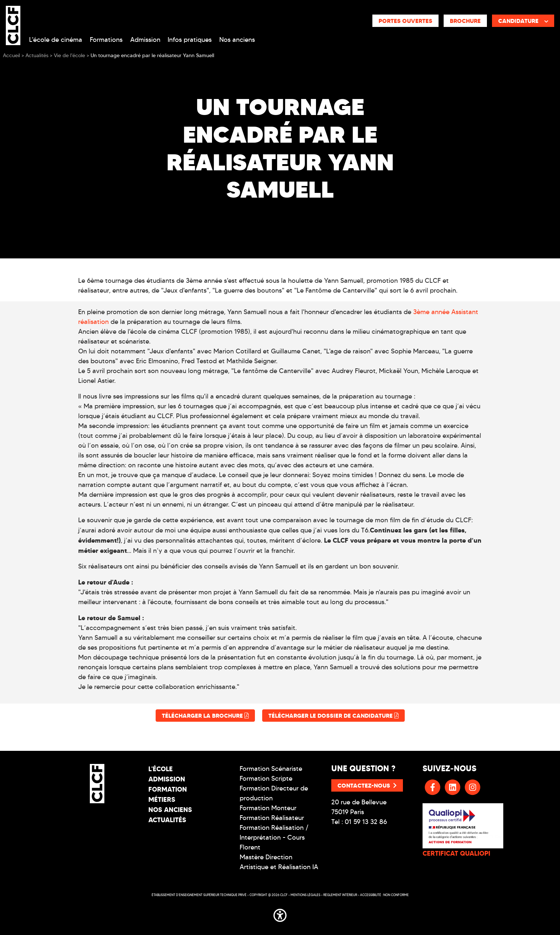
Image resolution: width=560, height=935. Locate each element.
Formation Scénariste (271, 769)
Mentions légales (305, 895)
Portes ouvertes (405, 21)
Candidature (523, 21)
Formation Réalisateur (272, 818)
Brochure (465, 21)
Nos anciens (237, 40)
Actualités (167, 820)
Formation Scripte (266, 778)
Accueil (11, 56)
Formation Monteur (268, 808)
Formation (168, 789)
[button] (280, 914)
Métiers (162, 799)
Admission (145, 40)
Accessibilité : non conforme (384, 895)
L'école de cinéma (56, 40)
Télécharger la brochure (205, 716)
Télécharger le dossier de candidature (333, 716)
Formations (106, 40)
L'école (161, 769)
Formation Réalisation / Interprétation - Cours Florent (274, 837)
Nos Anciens (170, 810)
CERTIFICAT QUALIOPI (456, 853)
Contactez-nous (367, 785)
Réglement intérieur (340, 895)
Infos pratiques (190, 40)
